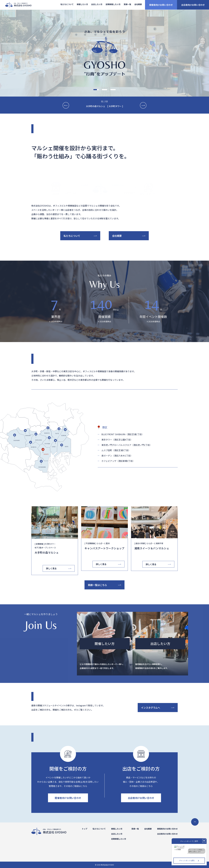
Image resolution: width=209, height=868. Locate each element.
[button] (96, 90)
